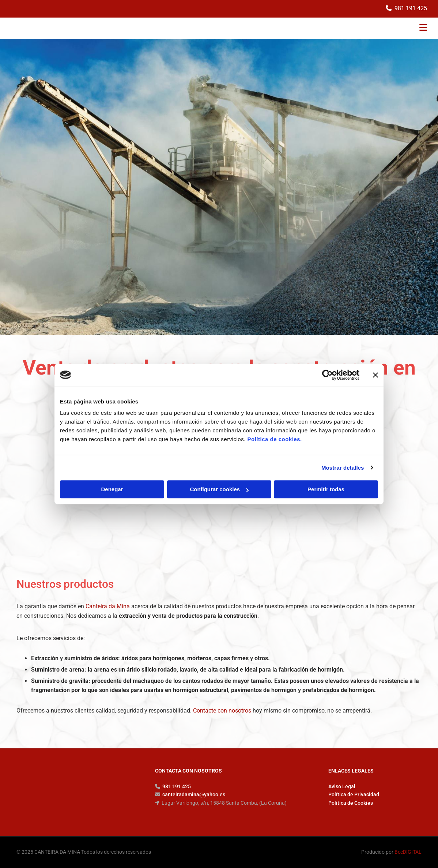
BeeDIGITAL (408, 852)
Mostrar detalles (343, 468)
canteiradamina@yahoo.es (194, 794)
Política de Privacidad (354, 794)
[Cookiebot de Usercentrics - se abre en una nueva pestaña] (327, 375)
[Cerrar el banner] (375, 375)
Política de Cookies (351, 803)
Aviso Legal (342, 786)
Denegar (112, 489)
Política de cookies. (274, 439)
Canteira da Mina (108, 606)
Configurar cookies (219, 489)
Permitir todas (326, 489)
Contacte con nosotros (222, 711)
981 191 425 (411, 8)
